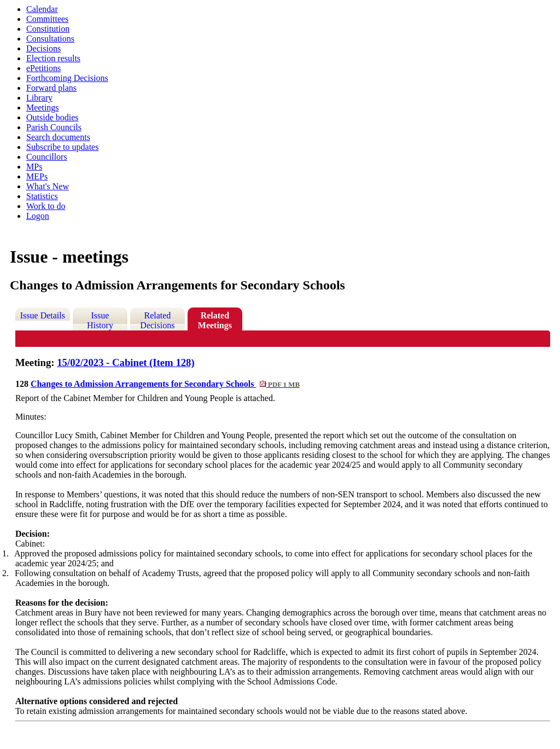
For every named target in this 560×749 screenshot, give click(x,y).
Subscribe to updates (62, 147)
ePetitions (43, 68)
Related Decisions (157, 320)
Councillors (47, 157)
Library (39, 98)
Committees (47, 19)
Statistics (42, 196)
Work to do (46, 206)
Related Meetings (215, 320)
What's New (48, 186)
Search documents (58, 137)
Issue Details (43, 315)
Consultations (50, 39)
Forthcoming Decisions (67, 78)
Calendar (42, 9)
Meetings (43, 108)
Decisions (43, 48)
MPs (34, 167)
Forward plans (51, 88)
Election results (53, 58)
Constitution (48, 29)
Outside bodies (52, 117)
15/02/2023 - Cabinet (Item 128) (126, 362)
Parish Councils (54, 127)
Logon (38, 216)
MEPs (37, 176)
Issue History (100, 320)
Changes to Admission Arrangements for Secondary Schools (165, 384)
